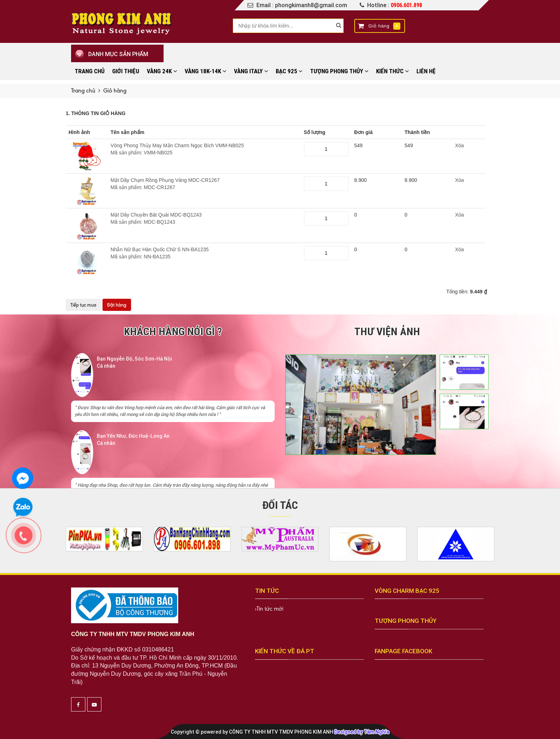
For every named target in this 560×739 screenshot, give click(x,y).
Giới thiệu (126, 71)
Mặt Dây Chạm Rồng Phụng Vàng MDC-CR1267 (204, 184)
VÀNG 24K (162, 71)
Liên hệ (426, 71)
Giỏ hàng (379, 26)
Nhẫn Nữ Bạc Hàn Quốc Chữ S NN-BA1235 (204, 253)
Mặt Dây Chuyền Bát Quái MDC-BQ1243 (204, 219)
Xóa (459, 145)
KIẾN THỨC (392, 71)
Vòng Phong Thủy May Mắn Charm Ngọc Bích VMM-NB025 (204, 149)
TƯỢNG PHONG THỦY (339, 71)
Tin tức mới (270, 609)
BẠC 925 (289, 71)
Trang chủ (90, 71)
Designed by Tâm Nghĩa (362, 732)
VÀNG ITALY (251, 71)
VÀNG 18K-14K (206, 71)
